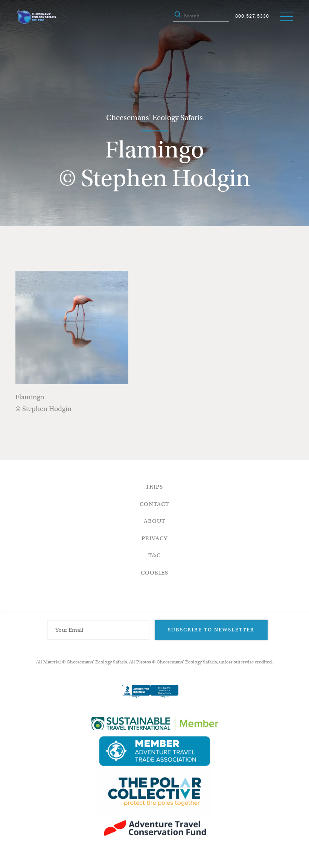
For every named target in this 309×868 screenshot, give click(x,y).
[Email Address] (99, 630)
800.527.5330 (252, 16)
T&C (154, 555)
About (154, 521)
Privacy (154, 538)
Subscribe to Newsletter (211, 630)
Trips (154, 487)
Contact (154, 504)
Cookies (154, 573)
